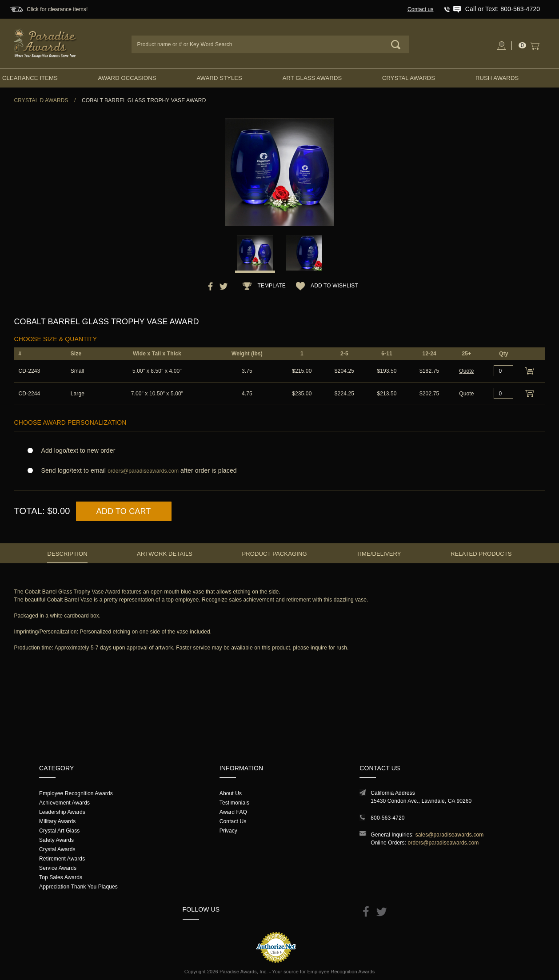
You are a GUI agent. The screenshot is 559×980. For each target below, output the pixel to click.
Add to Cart (124, 511)
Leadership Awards (62, 812)
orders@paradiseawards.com (443, 843)
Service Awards (58, 868)
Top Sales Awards (61, 877)
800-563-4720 (387, 818)
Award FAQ (233, 812)
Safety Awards (56, 840)
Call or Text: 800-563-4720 (503, 9)
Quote (466, 371)
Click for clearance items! (57, 9)
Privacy (228, 831)
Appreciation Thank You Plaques (78, 887)
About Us (231, 793)
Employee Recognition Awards (76, 793)
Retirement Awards (62, 859)
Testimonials (234, 803)
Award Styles (219, 78)
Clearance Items (30, 78)
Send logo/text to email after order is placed (279, 471)
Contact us (421, 9)
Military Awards (57, 821)
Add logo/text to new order (75, 450)
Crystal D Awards (41, 100)
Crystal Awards (409, 78)
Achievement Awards (64, 803)
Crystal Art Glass (59, 831)
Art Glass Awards (312, 78)
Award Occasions (127, 78)
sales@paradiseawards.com (450, 835)
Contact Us (233, 821)
